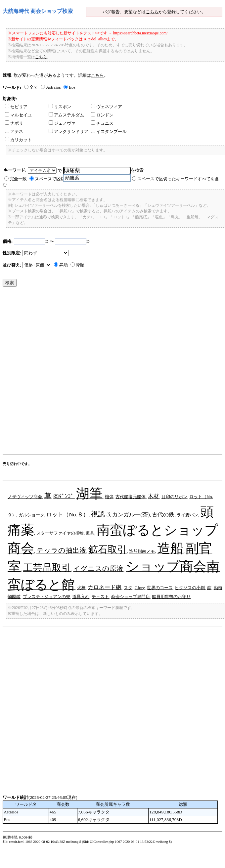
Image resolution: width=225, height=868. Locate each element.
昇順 (64, 265)
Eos (72, 87)
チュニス (102, 123)
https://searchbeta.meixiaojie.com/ (140, 33)
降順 (80, 265)
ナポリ (14, 123)
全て (34, 87)
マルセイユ (18, 115)
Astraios (53, 87)
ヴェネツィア (107, 107)
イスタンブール (109, 131)
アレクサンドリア (68, 131)
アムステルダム (66, 115)
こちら (152, 12)
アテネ (14, 131)
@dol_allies (97, 39)
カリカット (18, 140)
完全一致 (18, 179)
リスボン (60, 107)
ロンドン (102, 115)
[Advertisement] (80, 372)
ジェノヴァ (62, 123)
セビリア (16, 107)
